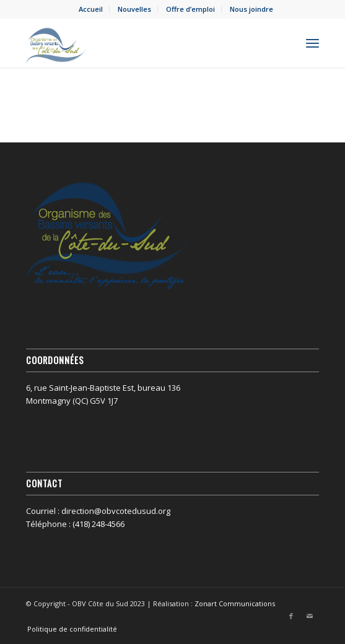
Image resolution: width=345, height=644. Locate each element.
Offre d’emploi (190, 9)
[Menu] (312, 43)
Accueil (91, 9)
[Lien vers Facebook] (291, 616)
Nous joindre (251, 9)
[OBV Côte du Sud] (143, 43)
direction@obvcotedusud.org (116, 511)
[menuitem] (91, 9)
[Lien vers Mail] (310, 616)
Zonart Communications (235, 603)
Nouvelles (134, 9)
